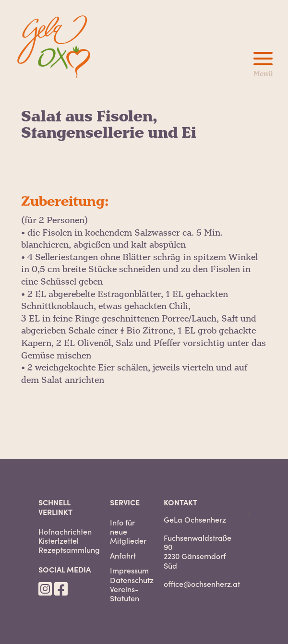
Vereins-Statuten (125, 594)
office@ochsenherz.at (202, 584)
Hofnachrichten (65, 531)
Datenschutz (132, 580)
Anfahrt (123, 555)
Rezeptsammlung (69, 550)
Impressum (129, 570)
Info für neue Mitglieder (128, 532)
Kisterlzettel (59, 541)
